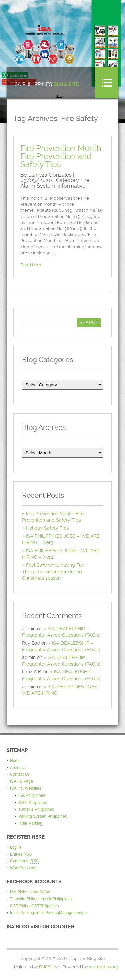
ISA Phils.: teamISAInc (30, 892)
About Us (18, 768)
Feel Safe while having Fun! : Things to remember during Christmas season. (55, 571)
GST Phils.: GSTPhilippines (34, 906)
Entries (21, 854)
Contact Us (20, 774)
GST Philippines (33, 803)
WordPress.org (23, 868)
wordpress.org (104, 967)
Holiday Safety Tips (47, 528)
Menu (107, 83)
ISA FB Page (21, 781)
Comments (24, 861)
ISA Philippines (46, 84)
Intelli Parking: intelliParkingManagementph (48, 913)
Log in (15, 847)
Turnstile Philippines (36, 809)
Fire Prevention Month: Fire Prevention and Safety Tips (62, 156)
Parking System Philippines (42, 816)
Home (15, 761)
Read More (31, 265)
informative (71, 186)
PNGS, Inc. (49, 967)
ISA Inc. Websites (26, 788)
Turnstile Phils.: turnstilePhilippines (41, 899)
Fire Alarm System (55, 183)
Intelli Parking (30, 823)
